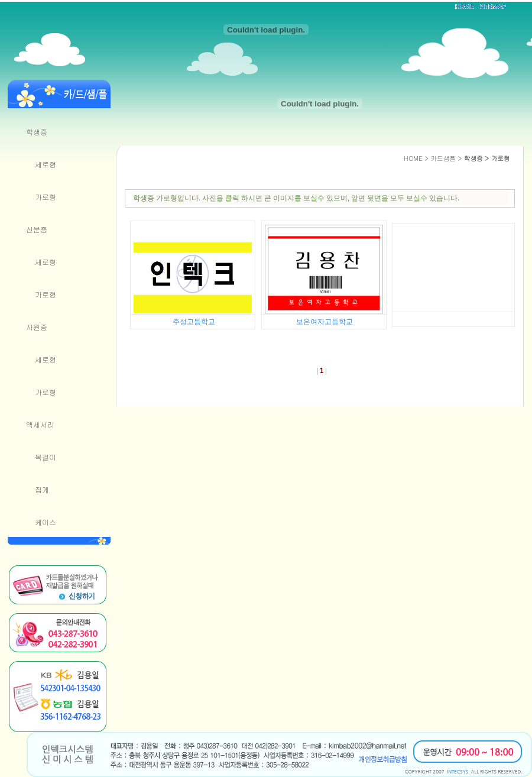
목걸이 (46, 457)
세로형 (46, 164)
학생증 (37, 132)
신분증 (37, 229)
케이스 (46, 522)
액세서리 (40, 424)
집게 (42, 489)
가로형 (46, 197)
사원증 (37, 327)
